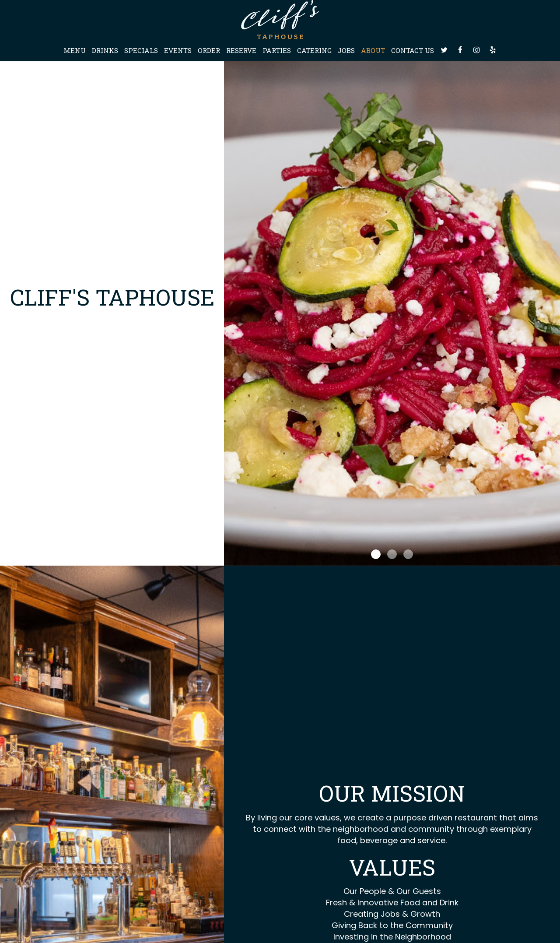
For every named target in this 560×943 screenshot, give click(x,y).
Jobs (346, 50)
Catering (314, 50)
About (373, 50)
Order (209, 50)
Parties (277, 50)
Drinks (105, 50)
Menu (75, 50)
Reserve (241, 50)
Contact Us (413, 50)
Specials (141, 50)
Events (178, 50)
